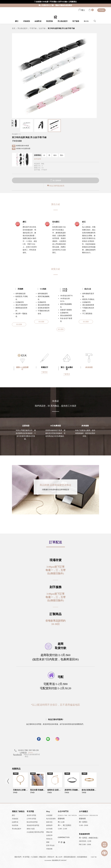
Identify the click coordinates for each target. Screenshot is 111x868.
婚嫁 (48, 842)
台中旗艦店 (83, 811)
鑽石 (17, 21)
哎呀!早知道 (50, 845)
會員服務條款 (82, 857)
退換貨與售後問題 (33, 825)
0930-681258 (94, 815)
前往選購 (19, 324)
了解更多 (44, 372)
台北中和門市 (63, 811)
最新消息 (49, 822)
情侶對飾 (49, 21)
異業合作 (51, 857)
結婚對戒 (38, 21)
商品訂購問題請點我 (56, 186)
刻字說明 (38, 159)
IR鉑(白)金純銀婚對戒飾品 (27, 755)
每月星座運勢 (51, 819)
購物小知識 (31, 829)
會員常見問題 (31, 815)
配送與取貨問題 (32, 822)
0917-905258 (72, 815)
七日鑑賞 (34, 857)
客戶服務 (76, 21)
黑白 (62, 155)
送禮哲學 (49, 835)
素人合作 (59, 857)
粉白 (55, 155)
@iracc (30, 753)
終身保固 (89, 367)
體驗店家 (49, 832)
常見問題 (26, 857)
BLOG (86, 21)
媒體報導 (49, 825)
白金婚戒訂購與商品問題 (35, 832)
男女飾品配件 (63, 21)
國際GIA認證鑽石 (22, 368)
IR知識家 (49, 815)
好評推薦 (49, 829)
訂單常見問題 (31, 819)
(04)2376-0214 (84, 815)
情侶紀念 (49, 839)
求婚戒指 (27, 21)
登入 (82, 10)
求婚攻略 (49, 849)
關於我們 (18, 857)
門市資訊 (101, 10)
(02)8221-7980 (62, 815)
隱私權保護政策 (70, 857)
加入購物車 (56, 180)
